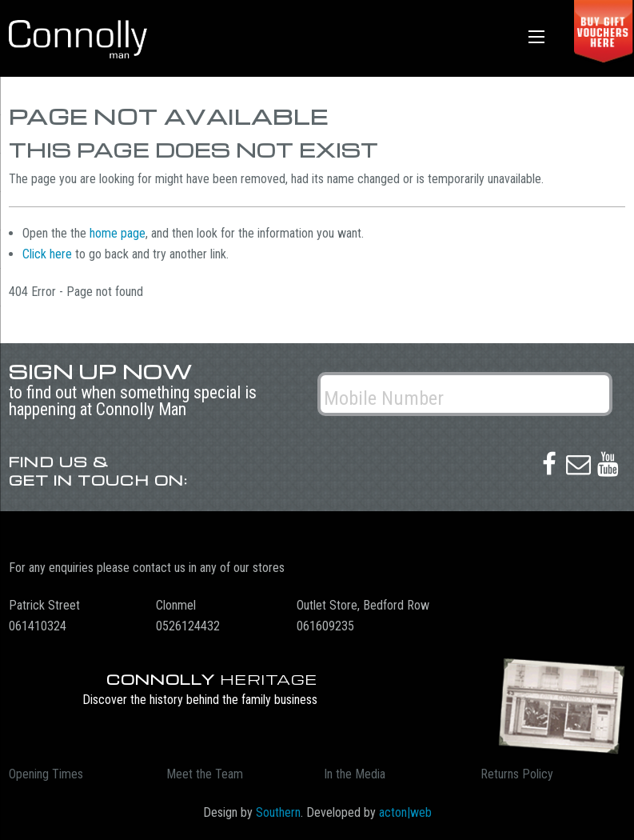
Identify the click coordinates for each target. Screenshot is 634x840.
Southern (278, 812)
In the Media (355, 774)
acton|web (405, 812)
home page (118, 233)
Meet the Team (205, 774)
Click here (47, 254)
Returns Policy (517, 774)
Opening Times (46, 774)
